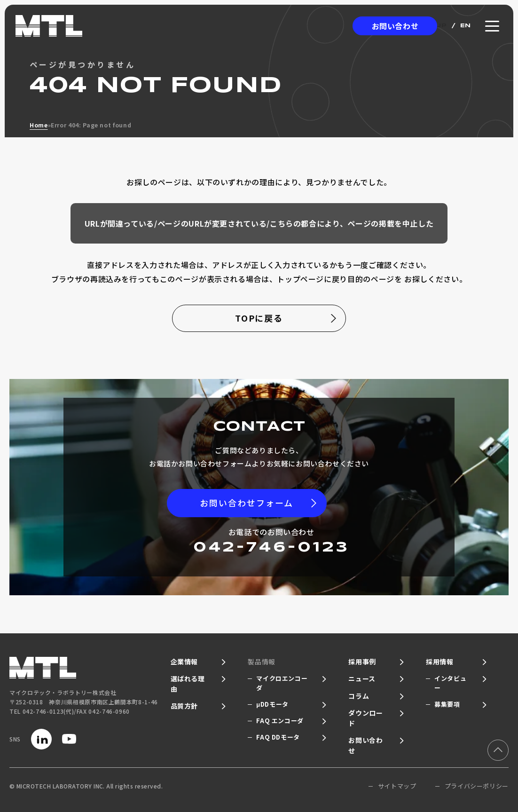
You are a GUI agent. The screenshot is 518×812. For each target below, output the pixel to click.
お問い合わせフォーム (247, 503)
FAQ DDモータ (278, 737)
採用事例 (362, 662)
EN (466, 26)
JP (442, 26)
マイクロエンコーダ (282, 683)
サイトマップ (397, 786)
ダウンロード (365, 718)
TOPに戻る (259, 318)
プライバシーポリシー (477, 786)
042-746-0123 (271, 548)
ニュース (362, 678)
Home (39, 125)
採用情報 (440, 662)
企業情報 (184, 662)
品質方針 (184, 706)
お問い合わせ (395, 26)
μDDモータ (272, 704)
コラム (359, 696)
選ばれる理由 (188, 684)
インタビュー (450, 683)
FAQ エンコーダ (280, 721)
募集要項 (447, 704)
